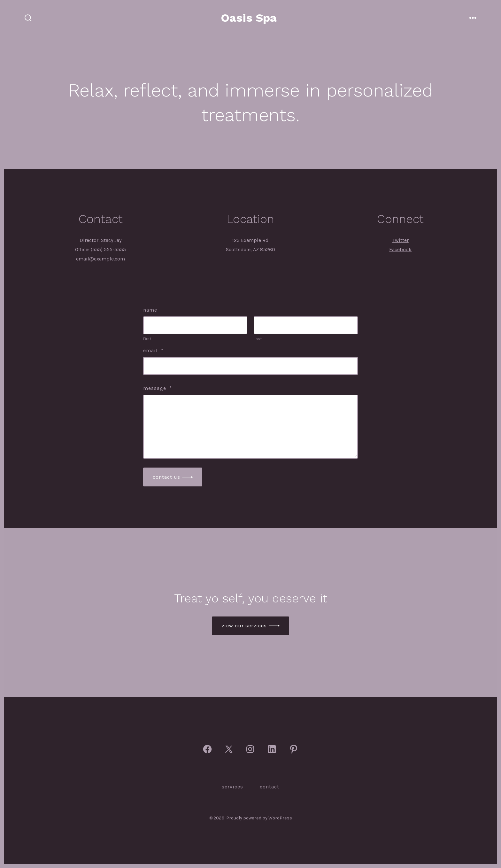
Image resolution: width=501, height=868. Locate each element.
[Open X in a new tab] (229, 749)
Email (153, 350)
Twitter (401, 240)
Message (158, 388)
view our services (244, 626)
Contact (270, 787)
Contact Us (166, 477)
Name (150, 310)
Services (232, 787)
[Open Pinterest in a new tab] (294, 749)
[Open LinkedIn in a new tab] (272, 749)
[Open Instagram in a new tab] (250, 749)
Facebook (400, 249)
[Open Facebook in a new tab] (207, 749)
